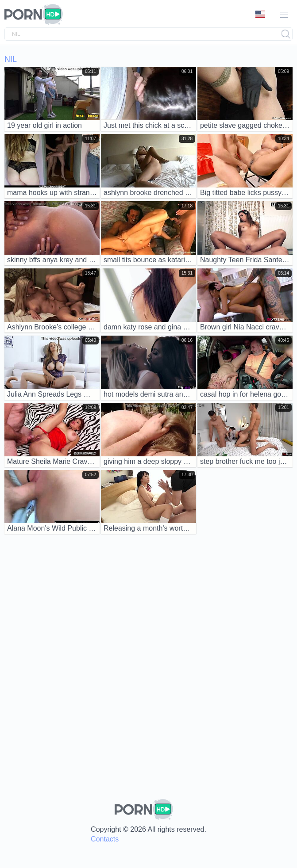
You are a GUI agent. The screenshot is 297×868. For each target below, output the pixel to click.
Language (260, 14)
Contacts (105, 839)
